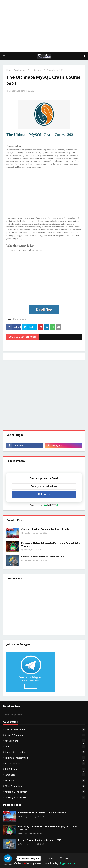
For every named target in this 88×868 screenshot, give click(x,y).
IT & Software (45, 769)
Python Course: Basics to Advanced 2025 (43, 557)
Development (20, 70)
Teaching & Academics (45, 797)
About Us (53, 858)
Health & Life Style (45, 763)
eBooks (45, 746)
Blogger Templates (68, 863)
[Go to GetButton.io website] (8, 865)
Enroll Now (44, 309)
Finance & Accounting (45, 752)
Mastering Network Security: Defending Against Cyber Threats (51, 544)
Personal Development (45, 792)
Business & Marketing (45, 729)
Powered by (44, 505)
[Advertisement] (46, 26)
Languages (45, 775)
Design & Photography (45, 735)
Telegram (65, 858)
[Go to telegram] (8, 858)
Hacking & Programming (45, 758)
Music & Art (45, 780)
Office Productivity (45, 786)
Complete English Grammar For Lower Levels (45, 529)
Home (9, 70)
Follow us (44, 494)
